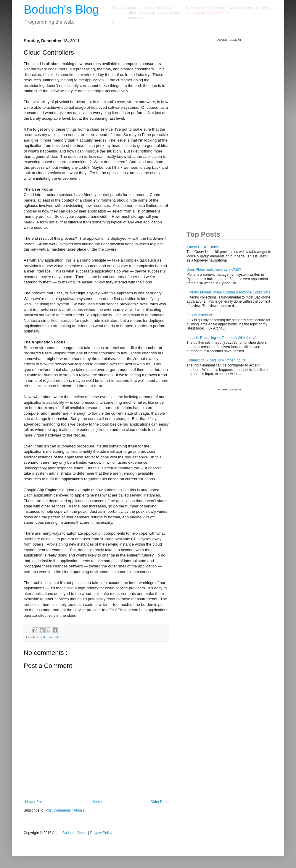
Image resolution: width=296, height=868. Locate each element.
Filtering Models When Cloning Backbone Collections (228, 292)
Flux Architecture (200, 315)
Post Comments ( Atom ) (65, 810)
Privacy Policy (101, 833)
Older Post (159, 802)
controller (54, 637)
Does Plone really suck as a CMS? (214, 270)
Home (97, 802)
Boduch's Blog (61, 9)
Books (82, 833)
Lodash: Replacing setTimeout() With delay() (222, 338)
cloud (42, 637)
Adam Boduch (63, 833)
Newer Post (34, 802)
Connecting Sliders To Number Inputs (216, 360)
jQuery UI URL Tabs (202, 247)
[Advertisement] (207, 130)
